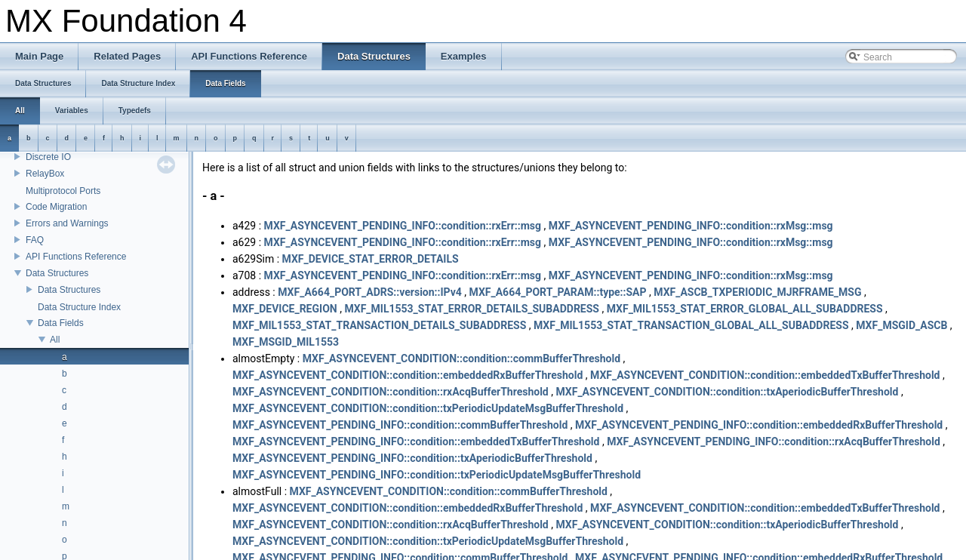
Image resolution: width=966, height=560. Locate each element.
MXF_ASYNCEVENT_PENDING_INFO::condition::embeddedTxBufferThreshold (416, 442)
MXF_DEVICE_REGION (285, 309)
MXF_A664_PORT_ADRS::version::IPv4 (370, 292)
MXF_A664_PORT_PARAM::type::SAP (558, 292)
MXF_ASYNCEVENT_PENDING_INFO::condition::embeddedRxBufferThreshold (759, 425)
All (55, 340)
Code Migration (56, 207)
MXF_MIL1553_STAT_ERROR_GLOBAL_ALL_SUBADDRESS (745, 309)
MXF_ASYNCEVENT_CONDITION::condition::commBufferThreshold (461, 358)
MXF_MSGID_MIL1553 (286, 342)
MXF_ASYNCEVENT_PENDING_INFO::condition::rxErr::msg (403, 226)
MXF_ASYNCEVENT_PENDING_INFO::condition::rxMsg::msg (691, 226)
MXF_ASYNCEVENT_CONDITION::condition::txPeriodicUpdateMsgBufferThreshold (428, 408)
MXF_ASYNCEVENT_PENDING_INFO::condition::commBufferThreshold (400, 425)
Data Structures (57, 273)
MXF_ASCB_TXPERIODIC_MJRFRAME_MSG (757, 292)
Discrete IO (48, 157)
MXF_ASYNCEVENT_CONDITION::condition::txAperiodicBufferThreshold (727, 392)
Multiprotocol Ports (63, 191)
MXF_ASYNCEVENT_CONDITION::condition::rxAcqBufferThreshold (391, 392)
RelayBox (45, 174)
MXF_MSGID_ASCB (901, 325)
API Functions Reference (76, 257)
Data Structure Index (79, 307)
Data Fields (61, 323)
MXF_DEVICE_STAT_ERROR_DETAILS (371, 259)
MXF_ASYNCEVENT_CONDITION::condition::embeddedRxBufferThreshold (408, 375)
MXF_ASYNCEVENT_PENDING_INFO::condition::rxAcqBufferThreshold (774, 442)
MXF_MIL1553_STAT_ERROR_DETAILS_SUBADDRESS (472, 309)
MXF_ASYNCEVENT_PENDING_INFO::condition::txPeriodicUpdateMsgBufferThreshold (437, 475)
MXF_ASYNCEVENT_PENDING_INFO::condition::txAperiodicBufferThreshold (412, 458)
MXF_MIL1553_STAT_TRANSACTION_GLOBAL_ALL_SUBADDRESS (691, 325)
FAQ (35, 240)
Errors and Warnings (67, 223)
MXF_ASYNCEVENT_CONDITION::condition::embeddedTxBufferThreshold (765, 375)
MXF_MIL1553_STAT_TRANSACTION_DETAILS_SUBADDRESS (379, 325)
